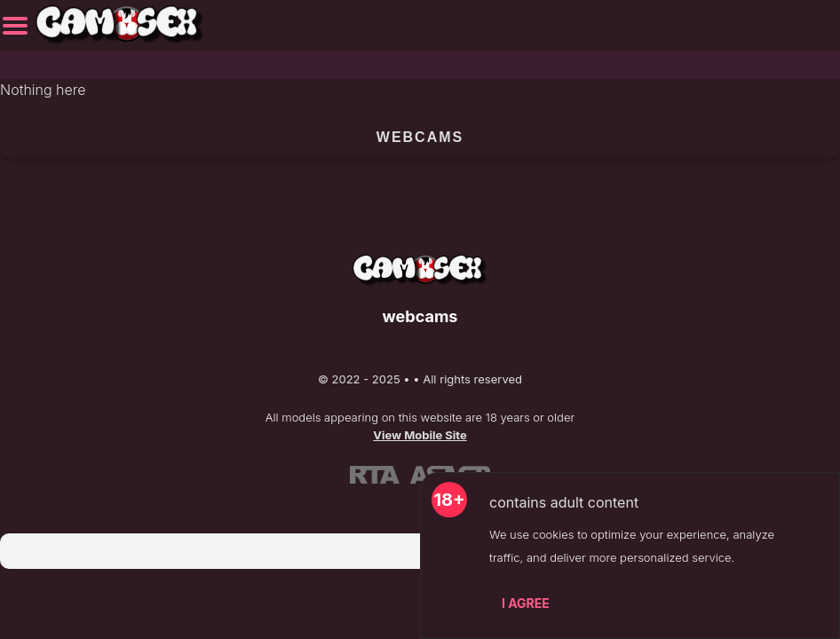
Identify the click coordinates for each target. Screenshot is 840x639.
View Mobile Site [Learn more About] (420, 435)
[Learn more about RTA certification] (375, 474)
